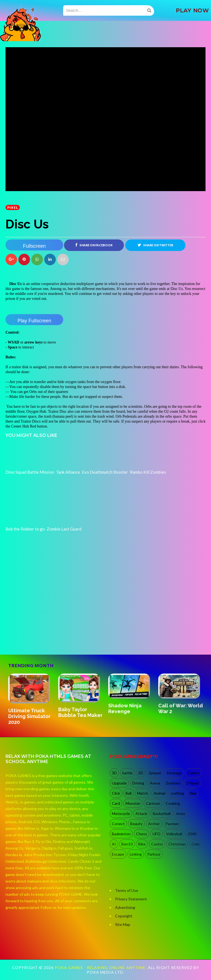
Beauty (136, 824)
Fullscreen (34, 246)
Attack (141, 813)
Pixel (13, 207)
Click (116, 793)
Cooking (173, 803)
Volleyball (174, 834)
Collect (194, 773)
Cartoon (153, 803)
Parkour (154, 854)
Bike (142, 844)
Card (116, 803)
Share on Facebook (94, 245)
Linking (136, 854)
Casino (157, 844)
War (193, 793)
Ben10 (127, 844)
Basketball (162, 813)
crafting (177, 793)
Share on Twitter (155, 245)
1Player (192, 783)
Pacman (172, 824)
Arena (155, 783)
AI (114, 844)
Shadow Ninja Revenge (125, 708)
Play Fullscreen (34, 321)
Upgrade (119, 783)
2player (155, 773)
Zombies (173, 783)
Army (181, 813)
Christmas (177, 844)
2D (141, 773)
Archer (154, 824)
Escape (118, 854)
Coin (195, 844)
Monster (133, 803)
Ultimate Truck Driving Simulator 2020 (29, 716)
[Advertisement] (47, 631)
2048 (192, 834)
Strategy (174, 773)
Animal (159, 793)
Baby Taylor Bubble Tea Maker (80, 712)
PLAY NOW (192, 10)
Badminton (121, 834)
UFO (156, 834)
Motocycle (121, 813)
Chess (141, 834)
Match (143, 793)
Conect (118, 824)
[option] (30, 700)
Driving (138, 783)
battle (127, 773)
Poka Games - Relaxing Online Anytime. (101, 968)
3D (114, 773)
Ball (129, 793)
